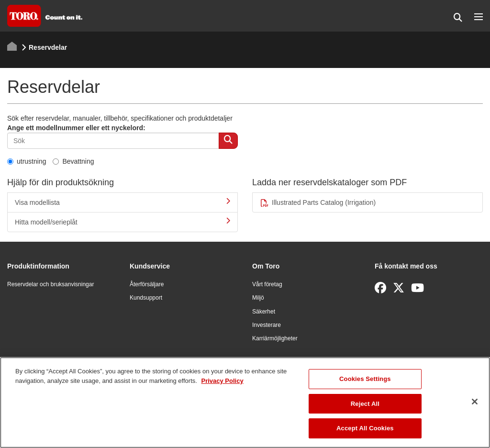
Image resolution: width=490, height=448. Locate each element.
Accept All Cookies (365, 428)
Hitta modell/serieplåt (122, 222)
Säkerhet (264, 312)
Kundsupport (146, 298)
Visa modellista (122, 202)
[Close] (475, 402)
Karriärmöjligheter (275, 338)
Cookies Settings (365, 379)
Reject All (365, 404)
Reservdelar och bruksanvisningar (50, 284)
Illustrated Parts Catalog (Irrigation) (318, 203)
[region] (245, 403)
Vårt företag (267, 284)
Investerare (267, 325)
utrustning (27, 161)
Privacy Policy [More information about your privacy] (222, 381)
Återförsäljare (147, 284)
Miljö (258, 298)
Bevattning (73, 161)
